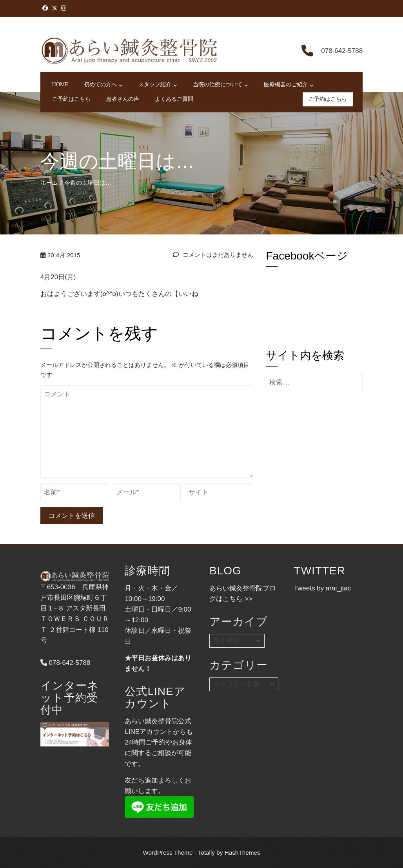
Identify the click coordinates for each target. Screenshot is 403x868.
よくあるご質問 (174, 99)
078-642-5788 (65, 663)
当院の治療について (221, 85)
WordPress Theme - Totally (179, 853)
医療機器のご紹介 (289, 85)
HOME (60, 84)
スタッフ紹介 (158, 85)
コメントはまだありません (213, 255)
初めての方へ (103, 85)
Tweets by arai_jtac (323, 588)
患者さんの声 (123, 99)
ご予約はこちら (71, 99)
